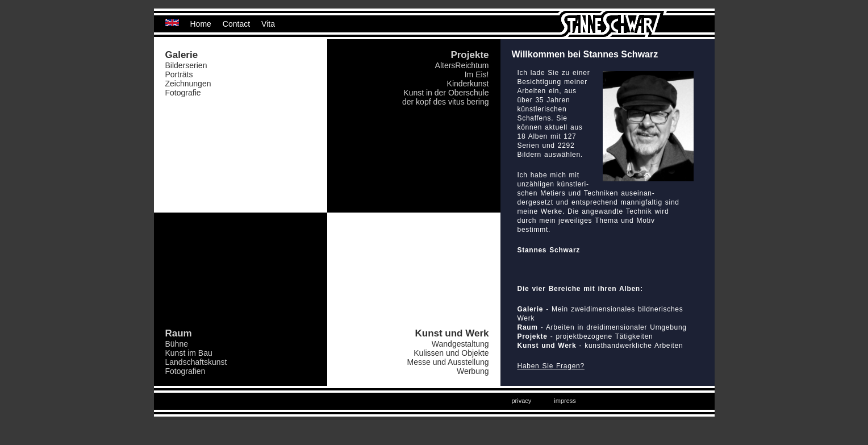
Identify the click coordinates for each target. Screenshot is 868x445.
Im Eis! (477, 74)
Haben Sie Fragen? (551, 366)
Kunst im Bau (189, 353)
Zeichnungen (188, 84)
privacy (522, 401)
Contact (236, 24)
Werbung (473, 371)
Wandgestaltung (460, 344)
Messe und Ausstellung (448, 362)
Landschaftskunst (196, 362)
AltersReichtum (462, 65)
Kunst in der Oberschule (446, 93)
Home (201, 24)
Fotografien (185, 371)
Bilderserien (186, 65)
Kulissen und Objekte (451, 353)
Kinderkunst (468, 84)
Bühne (177, 344)
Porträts (179, 74)
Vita (268, 24)
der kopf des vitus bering (446, 102)
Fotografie (183, 93)
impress (565, 401)
